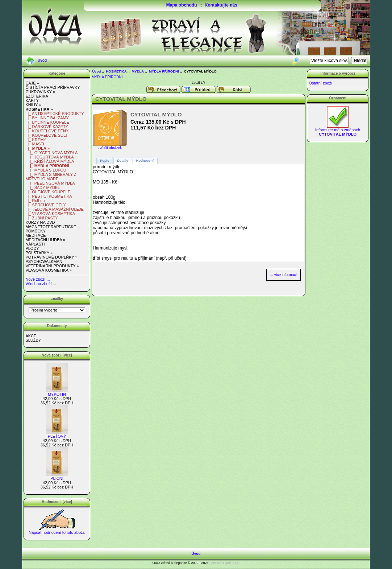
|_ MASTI (35, 144)
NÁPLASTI (35, 244)
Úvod (42, 60)
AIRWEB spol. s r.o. (225, 563)
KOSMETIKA (116, 71)
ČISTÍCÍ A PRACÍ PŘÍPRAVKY (53, 87)
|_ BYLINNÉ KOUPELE (47, 122)
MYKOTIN (57, 392)
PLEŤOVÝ (57, 434)
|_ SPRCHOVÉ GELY (45, 205)
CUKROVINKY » (40, 92)
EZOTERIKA (37, 96)
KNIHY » (33, 105)
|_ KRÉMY (36, 140)
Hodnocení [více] (57, 502)
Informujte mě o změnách (338, 130)
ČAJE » (32, 83)
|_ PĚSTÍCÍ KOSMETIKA (49, 196)
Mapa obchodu (182, 5)
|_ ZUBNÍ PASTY (41, 218)
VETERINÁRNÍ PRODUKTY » (52, 266)
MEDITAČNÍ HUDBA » (45, 240)
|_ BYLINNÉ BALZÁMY (47, 118)
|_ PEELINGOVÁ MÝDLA (50, 183)
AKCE (31, 336)
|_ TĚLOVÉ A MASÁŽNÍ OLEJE (54, 209)
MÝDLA (137, 71)
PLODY (32, 248)
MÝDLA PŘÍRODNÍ (164, 71)
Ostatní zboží (320, 83)
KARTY (32, 100)
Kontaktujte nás (221, 5)
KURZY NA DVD (40, 222)
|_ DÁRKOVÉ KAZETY (47, 127)
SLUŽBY (33, 340)
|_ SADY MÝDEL (43, 187)
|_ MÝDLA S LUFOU (46, 170)
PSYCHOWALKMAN (44, 261)
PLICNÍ (57, 477)
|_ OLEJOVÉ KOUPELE (48, 192)
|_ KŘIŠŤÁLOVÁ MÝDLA (50, 161)
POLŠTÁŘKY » (39, 253)
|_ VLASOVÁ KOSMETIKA (50, 214)
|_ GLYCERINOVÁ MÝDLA (51, 153)
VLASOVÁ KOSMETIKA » (48, 270)
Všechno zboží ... (41, 284)
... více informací (283, 275)
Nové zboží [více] (57, 355)
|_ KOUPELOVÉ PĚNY (47, 131)
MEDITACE (36, 235)
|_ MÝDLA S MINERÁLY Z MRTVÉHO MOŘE (51, 177)
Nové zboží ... (37, 279)
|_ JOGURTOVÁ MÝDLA (49, 157)
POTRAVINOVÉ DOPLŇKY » (51, 257)
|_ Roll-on (35, 201)
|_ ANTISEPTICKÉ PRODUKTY (55, 114)
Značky (57, 299)
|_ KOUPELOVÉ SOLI (46, 135)
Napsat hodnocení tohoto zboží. (57, 531)
